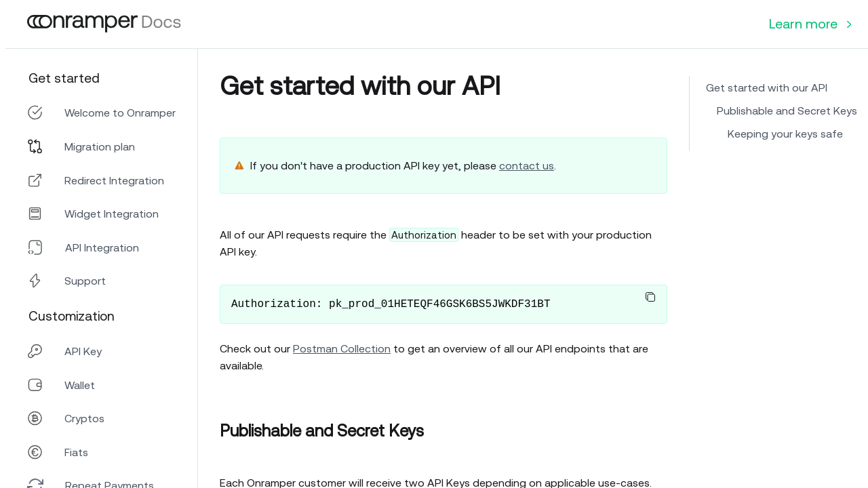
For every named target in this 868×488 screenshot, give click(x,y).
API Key (83, 351)
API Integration (102, 247)
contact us (527, 165)
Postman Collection (342, 348)
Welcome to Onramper (120, 113)
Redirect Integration (114, 180)
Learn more (810, 23)
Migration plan (100, 146)
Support (85, 281)
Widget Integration (112, 213)
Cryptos (84, 418)
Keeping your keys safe (785, 134)
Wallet (80, 385)
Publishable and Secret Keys (787, 110)
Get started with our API (767, 87)
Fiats (76, 452)
